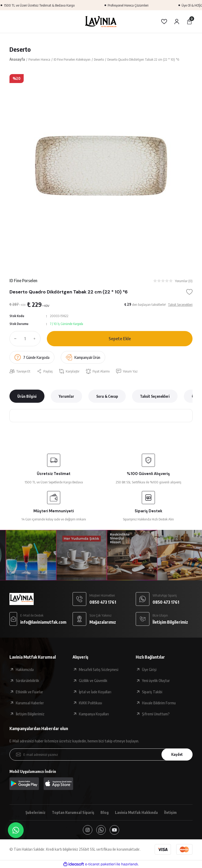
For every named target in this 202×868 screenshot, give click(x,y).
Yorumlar (66, 396)
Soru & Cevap (107, 396)
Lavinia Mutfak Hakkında (136, 812)
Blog (105, 812)
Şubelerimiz (36, 812)
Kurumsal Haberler (30, 703)
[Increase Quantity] (36, 339)
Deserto (20, 49)
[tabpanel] (101, 166)
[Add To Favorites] (189, 292)
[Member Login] (177, 22)
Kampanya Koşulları (94, 714)
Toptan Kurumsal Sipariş (73, 812)
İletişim (170, 812)
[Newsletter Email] (101, 755)
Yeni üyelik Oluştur (156, 680)
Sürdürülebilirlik (27, 680)
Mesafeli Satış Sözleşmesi (99, 669)
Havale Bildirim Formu (159, 703)
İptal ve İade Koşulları (95, 692)
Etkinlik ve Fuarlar (29, 692)
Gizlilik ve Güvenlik (93, 680)
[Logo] (101, 22)
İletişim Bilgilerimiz (30, 714)
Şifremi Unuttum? (156, 714)
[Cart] (189, 22)
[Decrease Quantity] (14, 339)
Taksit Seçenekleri (155, 396)
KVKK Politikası (90, 703)
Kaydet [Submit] (177, 754)
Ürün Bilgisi (27, 396)
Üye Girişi (149, 669)
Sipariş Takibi (152, 692)
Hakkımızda (25, 669)
